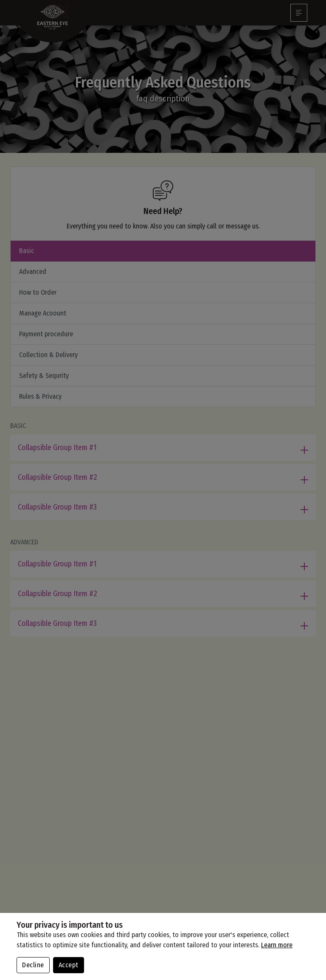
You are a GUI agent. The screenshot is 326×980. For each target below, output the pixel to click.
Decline (33, 965)
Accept (69, 965)
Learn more (277, 945)
